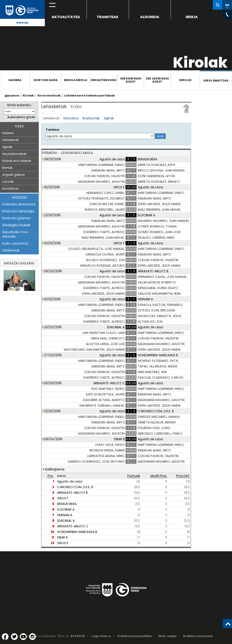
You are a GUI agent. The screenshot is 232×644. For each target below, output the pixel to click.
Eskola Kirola (76, 80)
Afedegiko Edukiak (16, 225)
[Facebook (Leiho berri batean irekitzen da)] (5, 637)
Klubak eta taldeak (17, 161)
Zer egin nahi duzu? (131, 80)
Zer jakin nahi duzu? (157, 80)
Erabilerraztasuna (198, 636)
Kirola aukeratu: (19, 105)
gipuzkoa (12, 96)
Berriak (7, 168)
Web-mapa (167, 636)
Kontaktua (10, 189)
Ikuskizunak (91, 118)
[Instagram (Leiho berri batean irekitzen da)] (33, 637)
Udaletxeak (11, 250)
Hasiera (15, 80)
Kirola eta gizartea (16, 218)
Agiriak (7, 147)
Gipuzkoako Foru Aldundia (15, 234)
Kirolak (22, 23)
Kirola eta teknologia (18, 211)
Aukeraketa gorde (21, 117)
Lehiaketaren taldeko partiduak (89, 96)
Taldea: (53, 130)
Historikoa (71, 118)
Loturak (8, 182)
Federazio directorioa (19, 204)
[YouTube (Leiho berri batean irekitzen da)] (23, 637)
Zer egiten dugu (103, 80)
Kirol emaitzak (216, 80)
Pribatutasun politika (134, 636)
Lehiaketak (11, 140)
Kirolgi (185, 80)
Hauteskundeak (14, 154)
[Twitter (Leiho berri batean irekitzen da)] (14, 637)
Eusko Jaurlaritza (15, 243)
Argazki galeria (13, 175)
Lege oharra (101, 636)
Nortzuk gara (46, 80)
